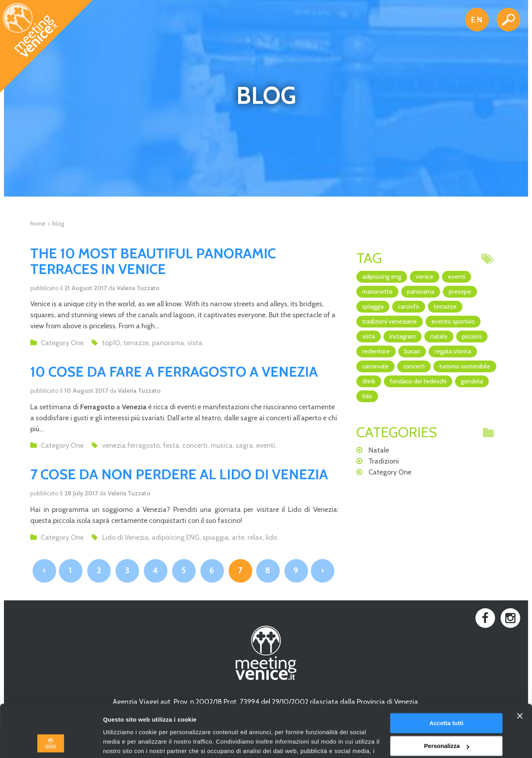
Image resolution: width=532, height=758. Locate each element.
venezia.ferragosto (131, 445)
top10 (111, 343)
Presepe (460, 292)
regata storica (453, 351)
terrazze (136, 343)
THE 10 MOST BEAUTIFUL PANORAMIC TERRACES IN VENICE (153, 261)
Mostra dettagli (124, 742)
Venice (425, 277)
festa (171, 445)
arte (238, 537)
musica (222, 445)
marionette (377, 292)
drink (369, 381)
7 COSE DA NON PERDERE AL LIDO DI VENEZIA (179, 474)
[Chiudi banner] (520, 667)
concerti (195, 445)
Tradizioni (384, 461)
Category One (62, 343)
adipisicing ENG (176, 537)
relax (255, 537)
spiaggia (216, 537)
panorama (168, 343)
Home (38, 224)
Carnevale (375, 366)
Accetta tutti (447, 674)
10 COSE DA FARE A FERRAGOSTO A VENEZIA (174, 372)
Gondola (472, 381)
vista (195, 343)
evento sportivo (453, 321)
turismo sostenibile (465, 366)
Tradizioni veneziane (390, 321)
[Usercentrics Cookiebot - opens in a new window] (51, 743)
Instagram (403, 336)
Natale (439, 336)
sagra (244, 445)
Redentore (376, 351)
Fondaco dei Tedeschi (418, 381)
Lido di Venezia (125, 537)
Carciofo (409, 306)
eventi (266, 445)
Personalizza (447, 697)
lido (271, 537)
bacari (412, 351)
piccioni (472, 336)
